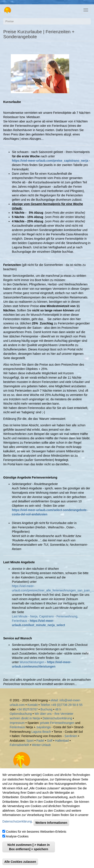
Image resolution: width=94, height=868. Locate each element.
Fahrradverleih (19, 745)
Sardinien (71, 736)
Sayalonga (43, 727)
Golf (50, 741)
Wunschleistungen (32, 662)
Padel (40, 741)
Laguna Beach (41, 732)
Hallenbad (62, 741)
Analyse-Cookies (17, 836)
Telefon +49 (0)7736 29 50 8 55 (61, 705)
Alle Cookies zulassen (20, 862)
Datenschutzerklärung (57, 718)
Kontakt (33, 705)
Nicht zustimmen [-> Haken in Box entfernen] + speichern (29, 847)
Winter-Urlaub (41, 745)
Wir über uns (43, 714)
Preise (10, 21)
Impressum (17, 723)
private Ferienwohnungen (57, 723)
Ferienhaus (17, 727)
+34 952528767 (27, 709)
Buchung (46, 709)
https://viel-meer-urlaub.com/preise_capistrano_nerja (50, 161)
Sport (30, 741)
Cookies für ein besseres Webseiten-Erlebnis (36, 832)
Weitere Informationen (51, 823)
